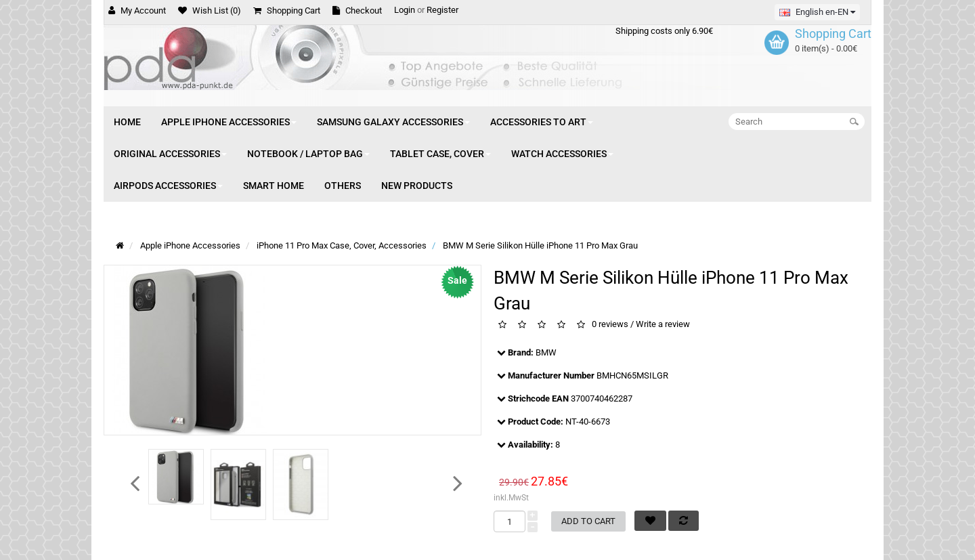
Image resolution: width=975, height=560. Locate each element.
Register (442, 10)
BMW (546, 352)
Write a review (663, 325)
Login (405, 10)
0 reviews (610, 325)
